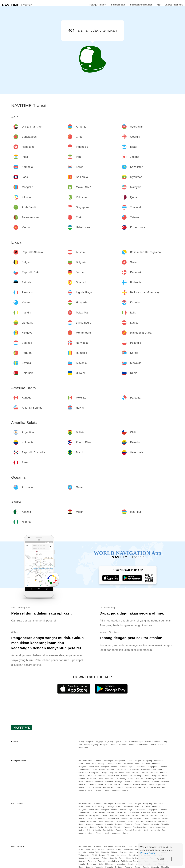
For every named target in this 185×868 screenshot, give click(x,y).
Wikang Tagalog (91, 745)
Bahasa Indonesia (153, 742)
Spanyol (82, 776)
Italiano (132, 745)
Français (104, 745)
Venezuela (155, 787)
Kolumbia (97, 787)
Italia (101, 779)
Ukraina (92, 784)
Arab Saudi (141, 767)
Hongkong (148, 761)
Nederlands (83, 748)
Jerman (144, 773)
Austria (161, 770)
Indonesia (158, 761)
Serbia (138, 781)
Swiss (122, 773)
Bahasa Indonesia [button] (174, 5)
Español (123, 745)
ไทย (125, 742)
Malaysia (105, 767)
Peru (164, 787)
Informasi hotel (118, 5)
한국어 (119, 742)
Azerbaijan (108, 761)
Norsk (153, 745)
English (90, 742)
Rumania (129, 781)
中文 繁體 (99, 742)
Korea (119, 764)
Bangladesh (120, 761)
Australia (82, 790)
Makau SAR (94, 767)
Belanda (89, 781)
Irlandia (82, 779)
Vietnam (111, 770)
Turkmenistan (84, 770)
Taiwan (102, 770)
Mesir (107, 790)
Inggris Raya (113, 776)
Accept (160, 859)
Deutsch (114, 745)
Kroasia (165, 776)
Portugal (119, 781)
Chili (88, 787)
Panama (127, 784)
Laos (137, 764)
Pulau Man (92, 779)
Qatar (132, 767)
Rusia (100, 784)
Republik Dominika (133, 787)
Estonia (163, 773)
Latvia (131, 779)
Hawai (151, 784)
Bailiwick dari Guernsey (131, 776)
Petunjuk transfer (98, 5)
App (159, 5)
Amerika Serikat (140, 784)
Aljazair (99, 790)
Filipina (114, 767)
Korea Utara (134, 770)
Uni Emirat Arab (85, 761)
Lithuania (109, 779)
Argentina (161, 784)
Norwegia (99, 781)
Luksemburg (121, 779)
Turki (95, 770)
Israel (81, 764)
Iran (94, 764)
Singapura (153, 767)
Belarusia (82, 784)
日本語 (81, 742)
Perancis (102, 776)
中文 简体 (109, 742)
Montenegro (151, 779)
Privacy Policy (148, 853)
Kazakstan (128, 764)
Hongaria (156, 776)
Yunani (147, 776)
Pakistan (123, 767)
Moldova (140, 779)
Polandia (109, 781)
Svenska (162, 745)
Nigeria (125, 790)
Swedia (146, 781)
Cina (130, 761)
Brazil (146, 787)
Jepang (101, 764)
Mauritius (116, 790)
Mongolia (82, 767)
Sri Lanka (146, 764)
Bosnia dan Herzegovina (89, 773)
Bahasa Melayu (136, 742)
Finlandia (92, 776)
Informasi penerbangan (141, 5)
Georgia (137, 761)
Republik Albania (148, 770)
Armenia (98, 761)
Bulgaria (113, 773)
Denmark (154, 773)
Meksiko (118, 784)
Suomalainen (143, 745)
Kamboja (110, 764)
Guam (91, 790)
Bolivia (81, 787)
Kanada (109, 784)
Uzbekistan (121, 770)
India (88, 764)
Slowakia (165, 781)
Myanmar (156, 764)
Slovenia (155, 781)
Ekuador (119, 787)
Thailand (163, 767)
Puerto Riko (108, 787)
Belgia (105, 773)
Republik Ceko (133, 773)
